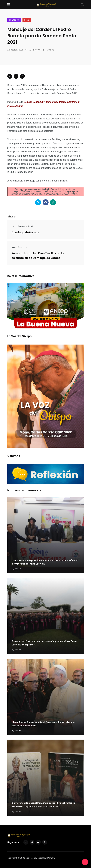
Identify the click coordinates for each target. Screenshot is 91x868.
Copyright (12, 858)
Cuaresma (14, 20)
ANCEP (18, 569)
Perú (27, 20)
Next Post (20, 247)
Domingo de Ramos (25, 232)
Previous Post (22, 226)
